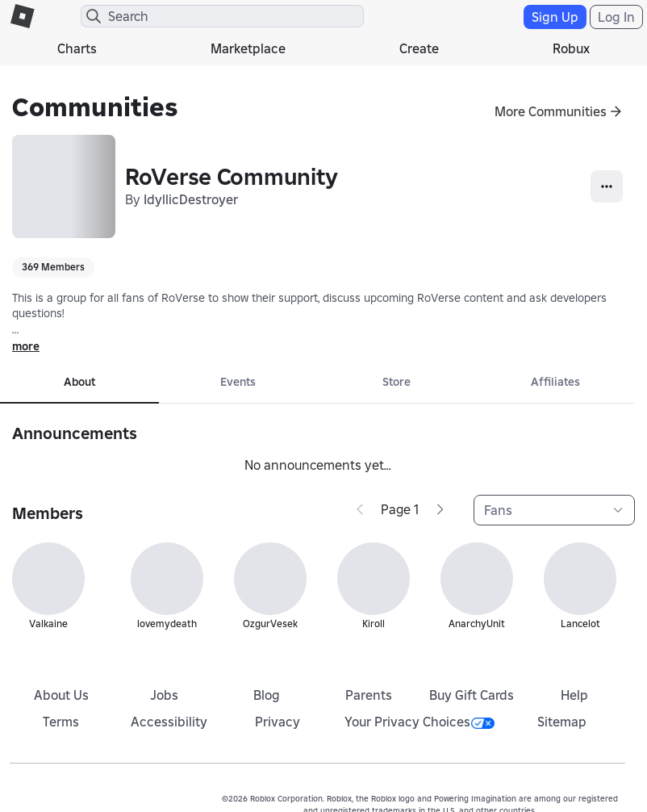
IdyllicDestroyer (191, 199)
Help (574, 695)
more (26, 346)
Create (419, 48)
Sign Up (555, 17)
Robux (571, 48)
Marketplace (248, 48)
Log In (616, 17)
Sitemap (562, 722)
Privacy (278, 722)
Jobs (164, 695)
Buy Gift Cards (472, 695)
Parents (369, 695)
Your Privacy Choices (420, 722)
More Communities (551, 111)
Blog (267, 695)
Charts (77, 48)
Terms (61, 722)
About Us (61, 695)
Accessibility (169, 722)
